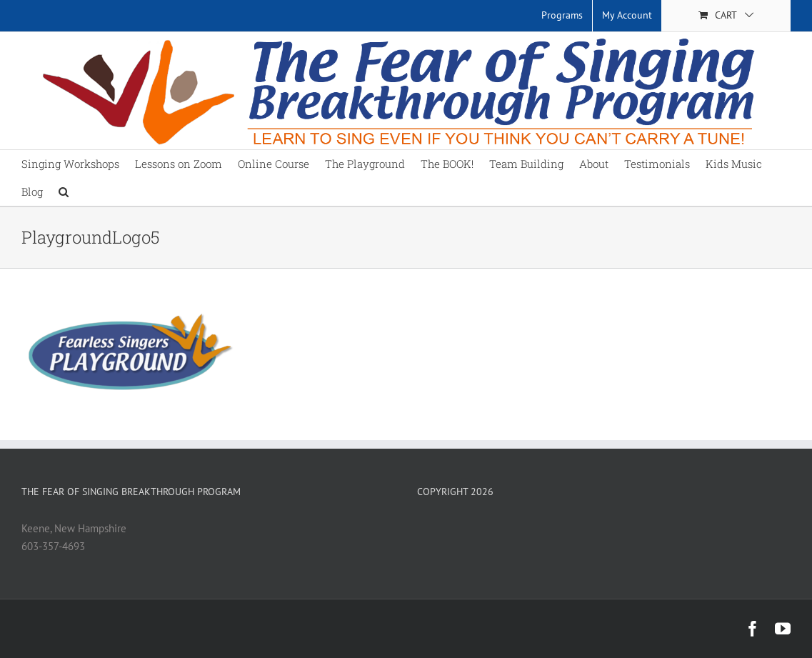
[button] (64, 192)
